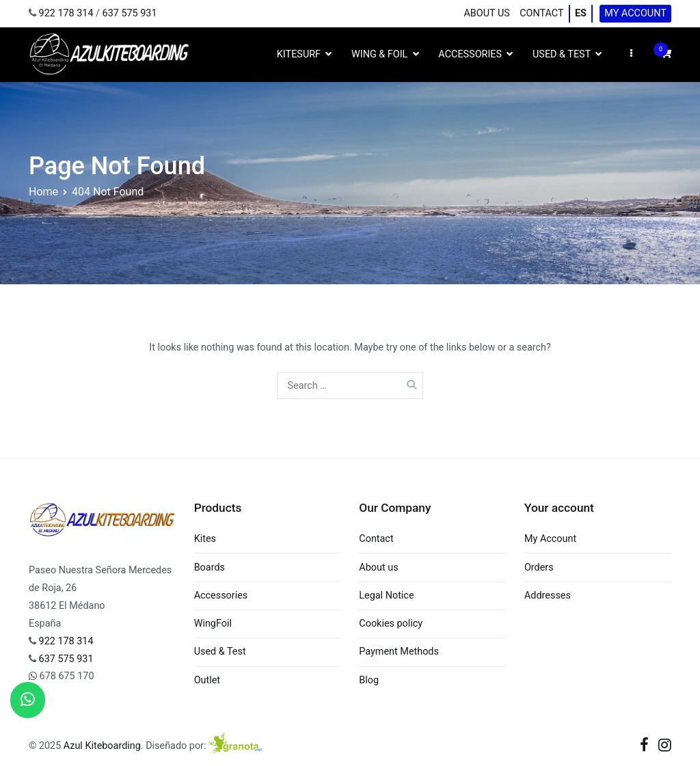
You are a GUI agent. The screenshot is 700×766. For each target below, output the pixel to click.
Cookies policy (391, 624)
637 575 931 (130, 13)
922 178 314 (66, 13)
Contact (541, 13)
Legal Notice (386, 596)
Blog (369, 680)
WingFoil (213, 624)
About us (486, 13)
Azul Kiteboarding (102, 746)
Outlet (207, 680)
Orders (539, 567)
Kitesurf (299, 54)
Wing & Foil (379, 54)
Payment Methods (399, 652)
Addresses (548, 596)
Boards (210, 567)
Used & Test (562, 54)
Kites (205, 539)
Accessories (470, 54)
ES (581, 13)
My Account (635, 13)
